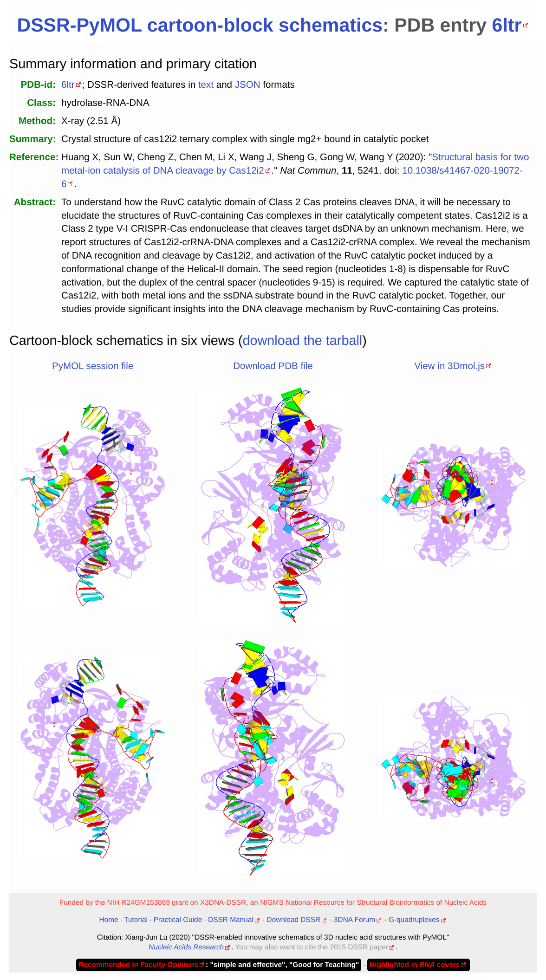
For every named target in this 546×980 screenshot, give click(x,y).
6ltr (507, 25)
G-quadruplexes (414, 920)
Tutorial (136, 920)
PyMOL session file (93, 366)
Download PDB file (273, 366)
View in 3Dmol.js (449, 366)
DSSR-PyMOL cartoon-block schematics (200, 25)
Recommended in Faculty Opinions (138, 965)
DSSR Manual (231, 920)
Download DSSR (294, 920)
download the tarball (303, 341)
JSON (248, 85)
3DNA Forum (354, 920)
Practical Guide (178, 920)
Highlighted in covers (415, 965)
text (206, 85)
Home (108, 920)
